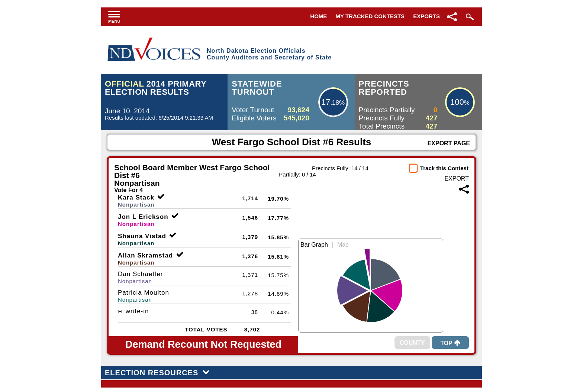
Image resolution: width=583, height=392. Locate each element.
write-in (133, 311)
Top (450, 343)
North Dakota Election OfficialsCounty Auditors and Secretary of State (269, 54)
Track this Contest (444, 168)
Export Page (449, 143)
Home (318, 16)
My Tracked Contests (370, 16)
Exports (426, 16)
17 (326, 102)
